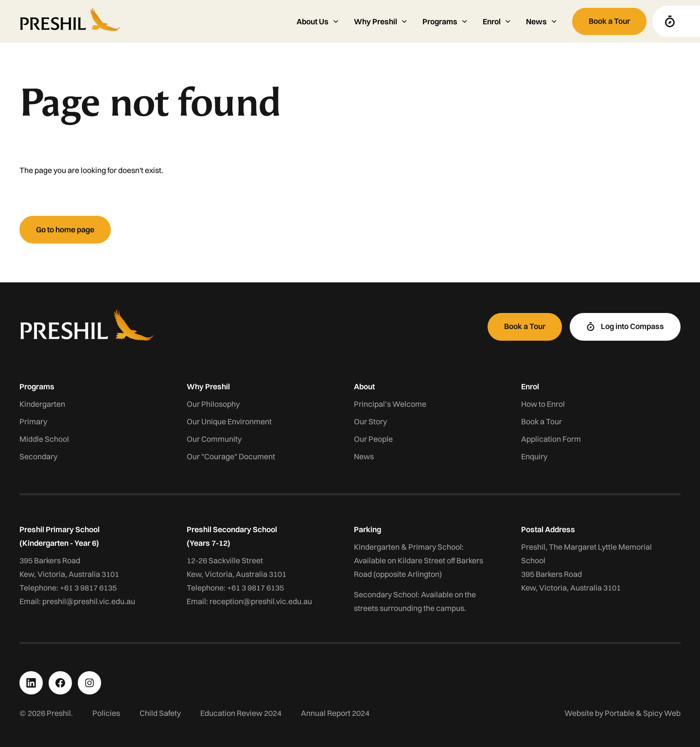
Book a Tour (542, 421)
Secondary (38, 456)
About (364, 386)
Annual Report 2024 (335, 713)
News (364, 456)
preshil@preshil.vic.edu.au (89, 601)
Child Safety (160, 713)
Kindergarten (42, 404)
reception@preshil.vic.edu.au (261, 601)
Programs (37, 386)
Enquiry (534, 456)
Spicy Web (662, 713)
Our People (373, 439)
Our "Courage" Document (231, 456)
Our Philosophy (213, 404)
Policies (106, 713)
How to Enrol (543, 404)
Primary (33, 421)
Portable (620, 713)
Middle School (44, 439)
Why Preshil (208, 386)
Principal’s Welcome (390, 404)
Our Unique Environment (229, 421)
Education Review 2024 (241, 713)
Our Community (214, 439)
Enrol (530, 386)
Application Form (551, 439)
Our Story (370, 421)
